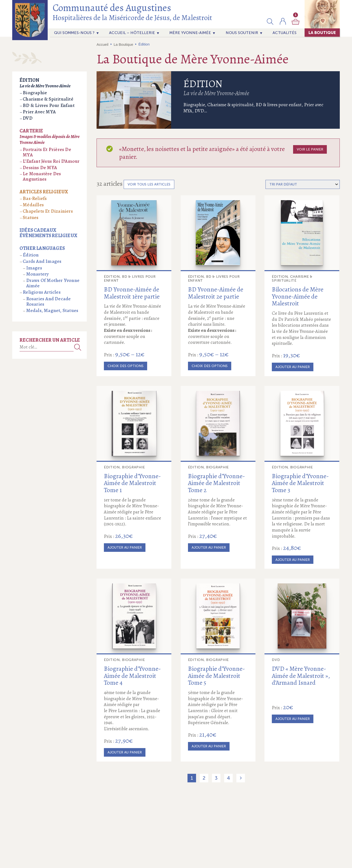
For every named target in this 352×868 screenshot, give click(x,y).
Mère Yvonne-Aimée (190, 33)
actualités (285, 33)
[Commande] (303, 184)
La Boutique (322, 33)
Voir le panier (310, 149)
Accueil (102, 44)
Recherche (78, 347)
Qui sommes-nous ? (74, 33)
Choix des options (126, 366)
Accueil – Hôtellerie (132, 33)
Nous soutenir (242, 33)
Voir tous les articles (149, 184)
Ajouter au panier (293, 367)
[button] (270, 21)
